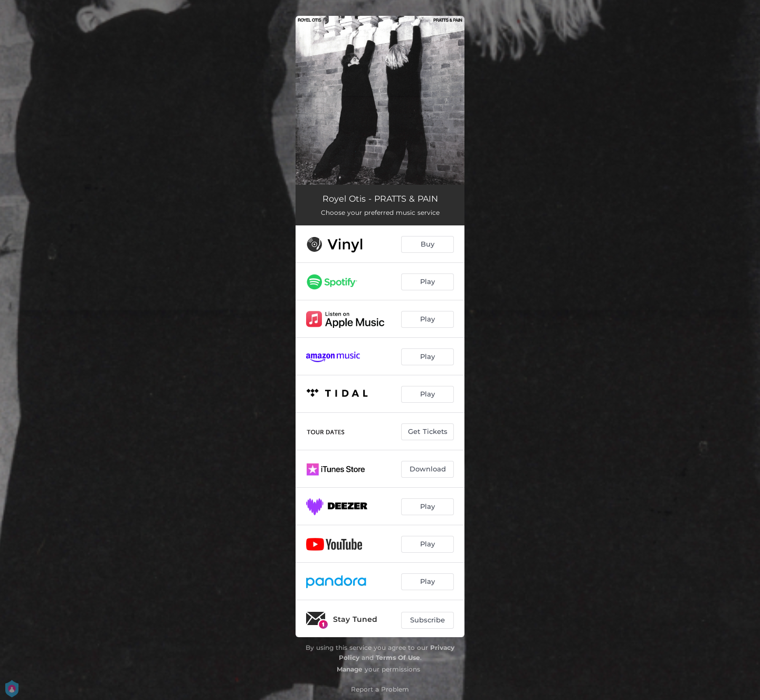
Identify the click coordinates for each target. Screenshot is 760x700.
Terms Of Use (398, 658)
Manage (350, 669)
